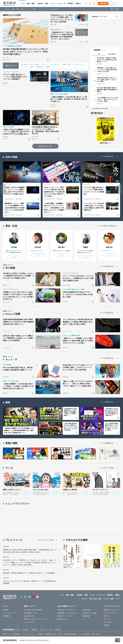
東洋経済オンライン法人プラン (67, 610)
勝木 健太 (62, 247)
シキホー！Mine (29, 622)
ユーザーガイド (109, 622)
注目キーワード (10, 66)
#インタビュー (56, 64)
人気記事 (40, 4)
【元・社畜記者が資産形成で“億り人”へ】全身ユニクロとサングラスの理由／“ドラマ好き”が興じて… (111, 427)
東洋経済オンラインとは (99, 17)
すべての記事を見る (107, 266)
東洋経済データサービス (65, 616)
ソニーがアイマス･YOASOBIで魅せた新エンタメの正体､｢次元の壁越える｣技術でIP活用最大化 (94, 207)
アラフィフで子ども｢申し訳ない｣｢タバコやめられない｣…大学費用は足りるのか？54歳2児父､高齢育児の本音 (78, 278)
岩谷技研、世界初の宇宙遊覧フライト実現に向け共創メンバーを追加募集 (29, 573)
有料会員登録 (103, 4)
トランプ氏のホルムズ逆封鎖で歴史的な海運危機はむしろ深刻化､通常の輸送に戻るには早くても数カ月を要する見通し (78, 322)
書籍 (77, 4)
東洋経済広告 (87, 610)
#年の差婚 (24, 64)
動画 (47, 4)
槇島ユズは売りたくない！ (12, 490)
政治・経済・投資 (18, 9)
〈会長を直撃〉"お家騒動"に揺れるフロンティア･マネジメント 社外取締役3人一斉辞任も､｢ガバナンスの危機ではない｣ (54, 208)
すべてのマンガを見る (107, 468)
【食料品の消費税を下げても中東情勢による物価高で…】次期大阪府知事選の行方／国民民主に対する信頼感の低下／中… (19, 430)
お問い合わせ (96, 634)
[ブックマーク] (48, 60)
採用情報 (34, 630)
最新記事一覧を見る (45, 146)
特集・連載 (31, 4)
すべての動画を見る (107, 402)
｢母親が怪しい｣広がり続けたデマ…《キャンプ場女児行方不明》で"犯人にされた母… (107, 70)
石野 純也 (38, 247)
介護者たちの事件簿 (70, 490)
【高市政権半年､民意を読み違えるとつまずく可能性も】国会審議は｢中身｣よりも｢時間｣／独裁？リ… (71, 412)
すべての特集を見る (107, 156)
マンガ (53, 4)
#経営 (32, 67)
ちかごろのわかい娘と (41, 490)
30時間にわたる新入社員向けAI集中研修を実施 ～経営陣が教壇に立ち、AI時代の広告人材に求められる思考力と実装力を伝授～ (30, 551)
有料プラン (107, 616)
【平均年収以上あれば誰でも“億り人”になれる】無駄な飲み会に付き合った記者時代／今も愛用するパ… (111, 412)
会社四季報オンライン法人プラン (68, 613)
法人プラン (107, 619)
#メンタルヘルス (78, 64)
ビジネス (7, 9)
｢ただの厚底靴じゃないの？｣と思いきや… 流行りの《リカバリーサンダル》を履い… (107, 99)
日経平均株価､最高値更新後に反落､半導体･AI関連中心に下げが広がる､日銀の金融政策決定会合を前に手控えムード (18, 322)
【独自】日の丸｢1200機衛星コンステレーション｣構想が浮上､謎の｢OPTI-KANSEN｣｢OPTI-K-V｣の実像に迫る (16, 132)
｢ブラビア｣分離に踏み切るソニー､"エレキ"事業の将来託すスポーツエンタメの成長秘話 (15, 77)
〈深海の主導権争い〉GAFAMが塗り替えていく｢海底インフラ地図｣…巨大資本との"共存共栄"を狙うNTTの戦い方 (69, 99)
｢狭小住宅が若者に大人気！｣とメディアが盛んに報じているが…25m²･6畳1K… (107, 80)
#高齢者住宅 (40, 67)
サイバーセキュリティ (10, 613)
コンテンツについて (110, 613)
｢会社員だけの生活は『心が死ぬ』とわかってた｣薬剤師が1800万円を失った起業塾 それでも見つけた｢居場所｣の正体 (18, 276)
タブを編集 (116, 9)
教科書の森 (86, 616)
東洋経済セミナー (63, 619)
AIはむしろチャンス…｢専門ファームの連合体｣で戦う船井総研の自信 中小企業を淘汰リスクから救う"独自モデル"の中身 (54, 192)
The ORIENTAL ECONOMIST (33, 610)
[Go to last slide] (3, 189)
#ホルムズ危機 (34, 64)
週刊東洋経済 (97, 113)
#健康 (48, 67)
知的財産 (40, 634)
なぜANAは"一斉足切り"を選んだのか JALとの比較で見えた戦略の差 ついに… (107, 60)
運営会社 (26, 630)
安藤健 (85, 247)
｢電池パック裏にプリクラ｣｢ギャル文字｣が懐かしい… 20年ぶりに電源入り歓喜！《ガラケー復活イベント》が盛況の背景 (78, 384)
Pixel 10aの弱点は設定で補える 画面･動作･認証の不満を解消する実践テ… (107, 89)
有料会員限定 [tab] (112, 54)
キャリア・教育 (31, 9)
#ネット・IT (45, 64)
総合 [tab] (99, 54)
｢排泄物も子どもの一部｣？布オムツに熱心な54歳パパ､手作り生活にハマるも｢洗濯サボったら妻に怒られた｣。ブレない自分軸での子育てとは (18, 296)
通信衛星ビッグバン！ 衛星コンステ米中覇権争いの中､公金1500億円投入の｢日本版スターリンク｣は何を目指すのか (14, 208)
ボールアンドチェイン (100, 490)
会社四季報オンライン (31, 613)
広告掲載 (58, 630)
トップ (22, 4)
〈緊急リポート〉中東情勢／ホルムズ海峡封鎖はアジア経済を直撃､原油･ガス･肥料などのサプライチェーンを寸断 (78, 341)
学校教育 (6, 610)
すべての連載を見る (107, 443)
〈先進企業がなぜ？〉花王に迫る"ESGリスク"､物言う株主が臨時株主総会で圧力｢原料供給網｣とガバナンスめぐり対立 (62, 36)
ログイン (115, 4)
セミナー (61, 4)
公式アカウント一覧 (46, 630)
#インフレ (24, 67)
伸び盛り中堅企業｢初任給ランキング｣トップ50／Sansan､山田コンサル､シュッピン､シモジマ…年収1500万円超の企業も (25, 52)
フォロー (14, 257)
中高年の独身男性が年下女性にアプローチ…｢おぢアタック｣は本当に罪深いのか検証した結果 (78, 294)
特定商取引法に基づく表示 (54, 634)
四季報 (70, 4)
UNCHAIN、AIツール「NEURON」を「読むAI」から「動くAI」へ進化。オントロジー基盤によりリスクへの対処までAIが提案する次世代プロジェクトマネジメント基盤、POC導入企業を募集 (30, 563)
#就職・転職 (66, 64)
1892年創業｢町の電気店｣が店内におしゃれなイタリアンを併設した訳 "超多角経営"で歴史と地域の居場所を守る (45, 130)
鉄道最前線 (6, 616)
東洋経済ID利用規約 (70, 634)
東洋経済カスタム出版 (90, 613)
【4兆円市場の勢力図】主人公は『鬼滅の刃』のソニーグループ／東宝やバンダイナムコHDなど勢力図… (71, 427)
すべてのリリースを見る (46, 540)
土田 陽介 (14, 247)
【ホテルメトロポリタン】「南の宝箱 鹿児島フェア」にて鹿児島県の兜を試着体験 (30, 582)
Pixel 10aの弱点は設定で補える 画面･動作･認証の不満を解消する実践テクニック (18, 369)
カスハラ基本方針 (84, 634)
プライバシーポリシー (29, 634)
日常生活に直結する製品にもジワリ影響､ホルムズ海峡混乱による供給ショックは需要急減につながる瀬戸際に (18, 338)
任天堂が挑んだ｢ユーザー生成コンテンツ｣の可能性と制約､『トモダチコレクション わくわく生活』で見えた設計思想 (62, 18)
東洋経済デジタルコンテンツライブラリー (37, 619)
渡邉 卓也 (109, 247)
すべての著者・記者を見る (107, 226)
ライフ (40, 9)
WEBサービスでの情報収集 (11, 634)
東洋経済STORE (29, 616)
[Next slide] (120, 189)
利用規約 (106, 625)
